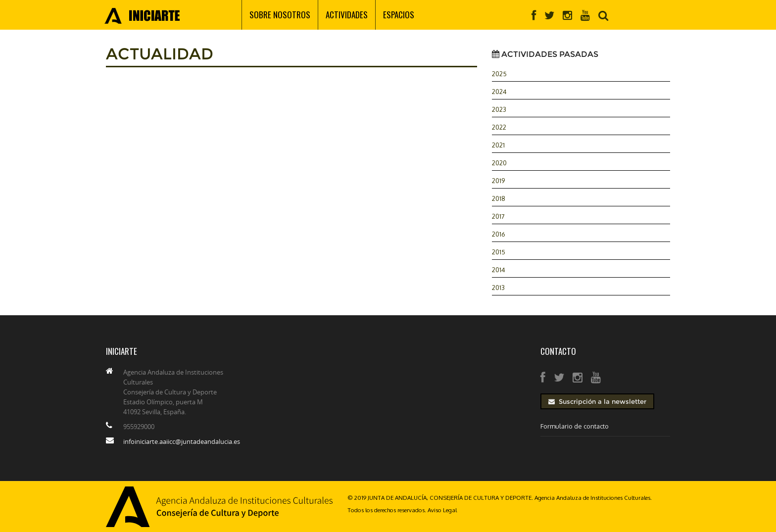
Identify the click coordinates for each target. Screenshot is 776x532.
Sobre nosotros (280, 15)
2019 (498, 181)
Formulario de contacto (575, 426)
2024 (499, 92)
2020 (499, 163)
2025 (499, 74)
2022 (499, 127)
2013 (498, 288)
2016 (499, 234)
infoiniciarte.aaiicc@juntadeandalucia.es (182, 441)
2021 (498, 145)
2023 (499, 109)
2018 (499, 198)
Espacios (399, 15)
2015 (499, 252)
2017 (498, 216)
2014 (499, 270)
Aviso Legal (442, 510)
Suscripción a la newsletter (597, 401)
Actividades (347, 15)
